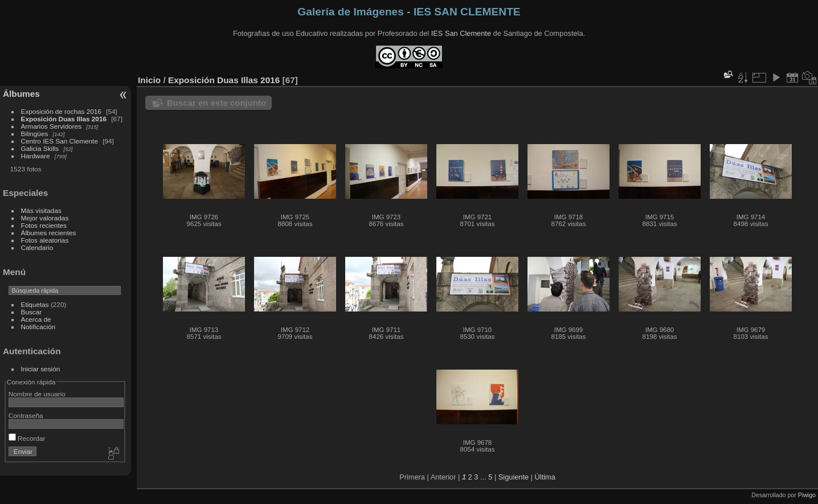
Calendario (37, 247)
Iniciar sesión (41, 369)
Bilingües (35, 134)
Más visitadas (41, 210)
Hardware (36, 156)
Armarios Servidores (52, 126)
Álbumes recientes (49, 233)
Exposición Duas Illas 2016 (64, 119)
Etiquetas (35, 304)
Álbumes (21, 94)
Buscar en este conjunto (216, 103)
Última (545, 477)
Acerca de (36, 319)
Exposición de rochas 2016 (61, 111)
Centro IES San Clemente (60, 141)
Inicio (149, 80)
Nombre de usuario (37, 394)
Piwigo (807, 495)
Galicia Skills (40, 148)
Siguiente (514, 477)
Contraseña (26, 415)
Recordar (27, 438)
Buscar (32, 312)
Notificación (38, 327)
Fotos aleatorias (45, 240)
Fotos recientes (44, 225)
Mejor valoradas (45, 218)
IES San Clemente (461, 33)
